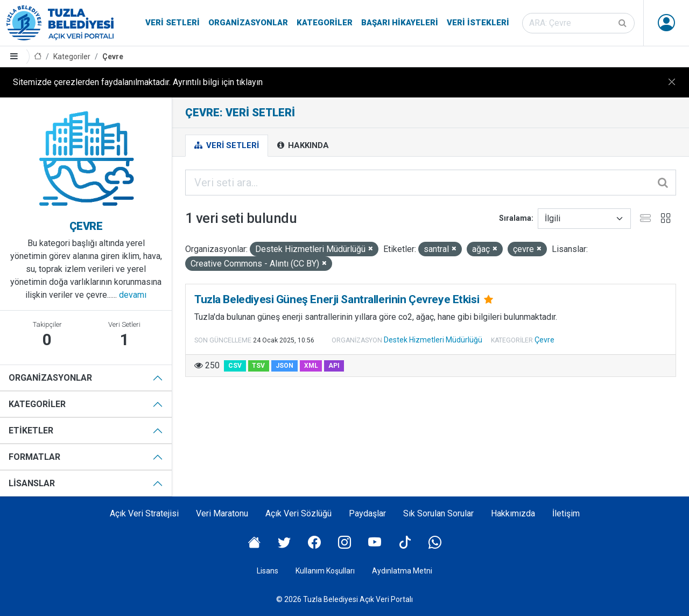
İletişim (566, 513)
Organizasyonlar (248, 23)
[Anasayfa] (38, 57)
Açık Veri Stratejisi (144, 513)
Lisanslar (32, 483)
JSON (284, 366)
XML (311, 366)
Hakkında (303, 145)
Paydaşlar (367, 513)
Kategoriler (325, 23)
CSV (235, 366)
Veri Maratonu (222, 513)
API (334, 366)
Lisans (268, 571)
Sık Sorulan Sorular (438, 513)
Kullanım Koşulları (325, 571)
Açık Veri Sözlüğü (298, 513)
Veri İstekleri (478, 23)
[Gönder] (623, 23)
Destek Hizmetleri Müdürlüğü (433, 340)
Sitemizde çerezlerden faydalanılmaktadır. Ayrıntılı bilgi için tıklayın (138, 82)
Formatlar (34, 457)
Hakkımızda (513, 513)
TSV (258, 366)
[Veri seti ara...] (431, 183)
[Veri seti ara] (578, 23)
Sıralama (515, 218)
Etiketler (31, 430)
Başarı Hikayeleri (400, 23)
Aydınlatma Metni (402, 571)
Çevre (113, 57)
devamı (133, 295)
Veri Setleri (173, 23)
